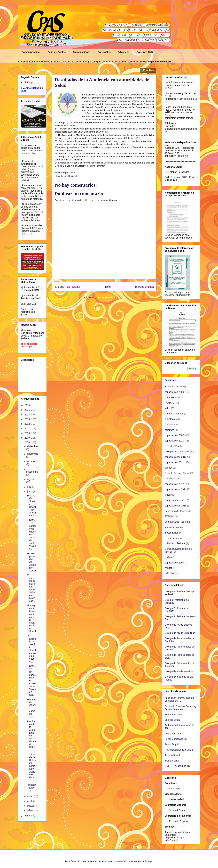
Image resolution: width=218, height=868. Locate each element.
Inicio (107, 287)
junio (30, 492)
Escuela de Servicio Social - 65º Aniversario (31, 506)
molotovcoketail (115, 861)
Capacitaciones (82, 52)
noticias (169, 424)
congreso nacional (174, 500)
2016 (28, 405)
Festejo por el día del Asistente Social (31, 562)
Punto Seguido (173, 744)
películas (169, 573)
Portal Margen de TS (176, 739)
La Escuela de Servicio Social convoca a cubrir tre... (31, 649)
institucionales (72, 176)
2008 (28, 442)
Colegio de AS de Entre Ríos (180, 633)
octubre (31, 461)
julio (30, 487)
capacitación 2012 (174, 484)
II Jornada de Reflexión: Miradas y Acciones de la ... (31, 766)
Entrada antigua (144, 287)
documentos (171, 397)
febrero (31, 810)
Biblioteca (124, 52)
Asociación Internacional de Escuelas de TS (179, 699)
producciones (172, 538)
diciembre (32, 446)
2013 (28, 419)
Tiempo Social (172, 755)
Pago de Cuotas (57, 52)
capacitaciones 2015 (176, 506)
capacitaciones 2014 (176, 489)
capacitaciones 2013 (176, 457)
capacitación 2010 (174, 441)
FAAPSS (169, 403)
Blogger (149, 861)
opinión (169, 468)
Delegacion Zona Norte (177, 452)
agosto (31, 479)
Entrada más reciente (67, 287)
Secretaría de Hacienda (177, 522)
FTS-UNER (171, 446)
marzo (31, 806)
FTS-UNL (170, 516)
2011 (28, 429)
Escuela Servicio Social (177, 473)
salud (168, 408)
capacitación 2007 (174, 563)
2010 (28, 433)
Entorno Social (172, 720)
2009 (28, 438)
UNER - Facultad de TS (177, 766)
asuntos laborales (174, 414)
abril (30, 801)
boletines (169, 430)
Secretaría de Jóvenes (177, 511)
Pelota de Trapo (173, 734)
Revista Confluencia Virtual (179, 750)
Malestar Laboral (31, 788)
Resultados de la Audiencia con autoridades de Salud (31, 734)
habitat (168, 568)
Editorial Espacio (174, 715)
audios (168, 557)
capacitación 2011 (174, 462)
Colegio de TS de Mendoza (179, 672)
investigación (172, 533)
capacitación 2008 (174, 435)
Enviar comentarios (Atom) (111, 298)
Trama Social (172, 761)
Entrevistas (104, 52)
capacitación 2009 (174, 392)
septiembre (32, 472)
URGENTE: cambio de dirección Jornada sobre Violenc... (31, 535)
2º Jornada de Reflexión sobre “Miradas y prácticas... (31, 588)
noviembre (33, 454)
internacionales (173, 527)
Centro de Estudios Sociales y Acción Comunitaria (181, 708)
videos (168, 495)
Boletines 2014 (145, 52)
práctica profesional (175, 543)
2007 (28, 816)
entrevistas (170, 479)
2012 (28, 424)
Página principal (31, 52)
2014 (28, 415)
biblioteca (170, 419)
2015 (28, 410)
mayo (30, 796)
